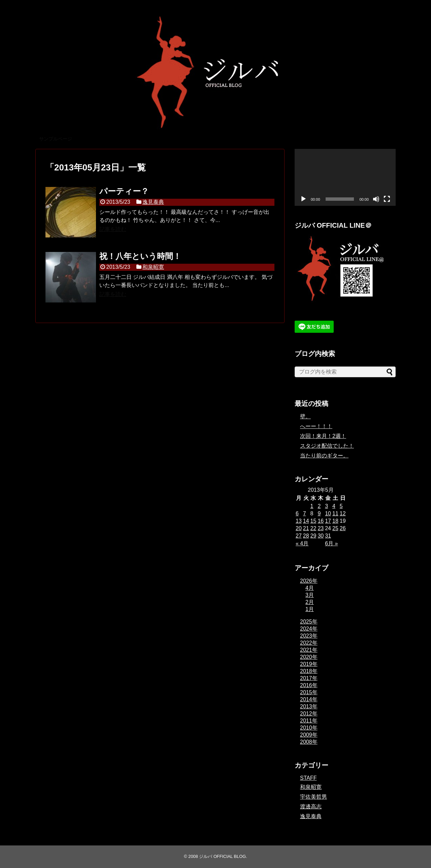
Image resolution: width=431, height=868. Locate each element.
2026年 (309, 581)
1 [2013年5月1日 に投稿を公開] (312, 506)
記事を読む (113, 229)
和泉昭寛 (153, 267)
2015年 (309, 692)
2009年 (309, 735)
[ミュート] (376, 199)
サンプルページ (56, 139)
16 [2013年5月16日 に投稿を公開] (321, 521)
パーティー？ (124, 191)
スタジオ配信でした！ (327, 446)
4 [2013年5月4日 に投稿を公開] (334, 506)
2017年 (309, 678)
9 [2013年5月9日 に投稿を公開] (319, 513)
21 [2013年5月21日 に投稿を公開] (306, 528)
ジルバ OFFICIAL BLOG (222, 856)
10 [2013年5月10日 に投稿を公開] (328, 513)
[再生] (303, 199)
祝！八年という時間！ (140, 256)
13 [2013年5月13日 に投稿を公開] (299, 521)
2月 (310, 602)
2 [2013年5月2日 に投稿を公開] (319, 506)
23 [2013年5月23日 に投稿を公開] (321, 528)
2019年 (309, 664)
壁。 (305, 416)
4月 (310, 588)
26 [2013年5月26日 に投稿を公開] (343, 528)
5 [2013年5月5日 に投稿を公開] (341, 506)
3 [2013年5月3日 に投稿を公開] (326, 506)
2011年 (309, 721)
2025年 (309, 622)
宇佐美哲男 (313, 797)
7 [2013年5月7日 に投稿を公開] (305, 513)
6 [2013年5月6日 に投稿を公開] (297, 513)
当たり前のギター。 (324, 456)
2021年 (309, 650)
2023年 (309, 636)
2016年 (309, 685)
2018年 (309, 671)
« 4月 (302, 543)
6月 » (331, 543)
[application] (345, 177)
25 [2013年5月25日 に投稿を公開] (335, 528)
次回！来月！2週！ (323, 436)
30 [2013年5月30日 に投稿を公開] (321, 536)
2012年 (309, 714)
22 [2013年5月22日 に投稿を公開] (313, 528)
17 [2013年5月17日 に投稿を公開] (328, 521)
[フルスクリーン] (387, 199)
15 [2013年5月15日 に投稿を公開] (313, 521)
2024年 (309, 629)
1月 (310, 609)
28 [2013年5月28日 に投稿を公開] (306, 536)
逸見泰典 (153, 202)
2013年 (309, 706)
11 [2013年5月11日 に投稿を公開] (335, 513)
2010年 (309, 728)
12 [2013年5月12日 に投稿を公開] (343, 513)
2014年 (309, 699)
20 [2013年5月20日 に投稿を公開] (299, 528)
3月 (310, 595)
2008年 (309, 742)
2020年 (309, 657)
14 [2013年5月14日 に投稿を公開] (306, 521)
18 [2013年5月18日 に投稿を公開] (335, 521)
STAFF (308, 778)
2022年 (309, 643)
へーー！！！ (316, 426)
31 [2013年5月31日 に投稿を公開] (328, 536)
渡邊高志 (311, 807)
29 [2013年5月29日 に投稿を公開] (313, 536)
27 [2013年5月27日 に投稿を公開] (299, 536)
